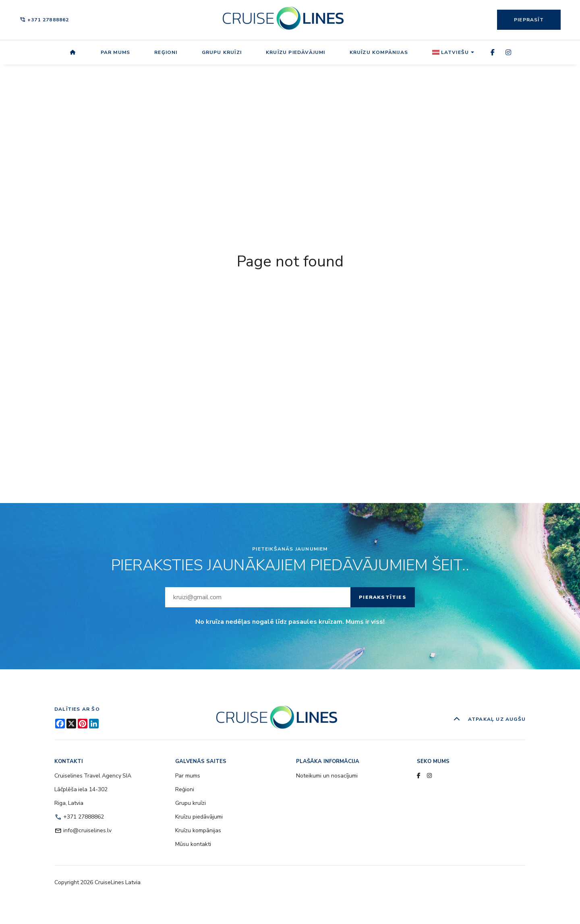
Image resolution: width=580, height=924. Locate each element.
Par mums (116, 52)
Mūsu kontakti (193, 844)
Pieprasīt (529, 20)
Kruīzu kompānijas (379, 52)
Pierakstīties (383, 597)
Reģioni (166, 52)
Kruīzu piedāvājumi (296, 52)
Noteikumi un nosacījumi (327, 776)
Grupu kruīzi (222, 52)
